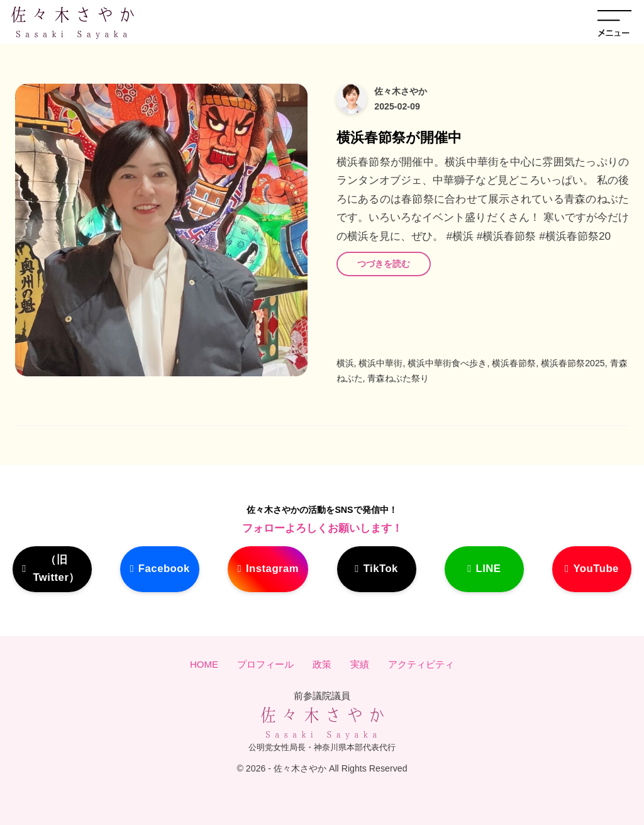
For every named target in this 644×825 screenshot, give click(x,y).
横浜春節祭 (514, 363)
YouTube (593, 568)
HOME (204, 665)
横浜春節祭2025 (573, 363)
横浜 (345, 363)
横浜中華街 (380, 363)
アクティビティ (421, 665)
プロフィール (265, 665)
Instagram (275, 568)
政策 (322, 665)
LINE (488, 568)
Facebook (161, 568)
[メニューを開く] (614, 22)
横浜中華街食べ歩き (447, 363)
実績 (360, 665)
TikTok (383, 568)
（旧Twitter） (52, 568)
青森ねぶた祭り (398, 378)
